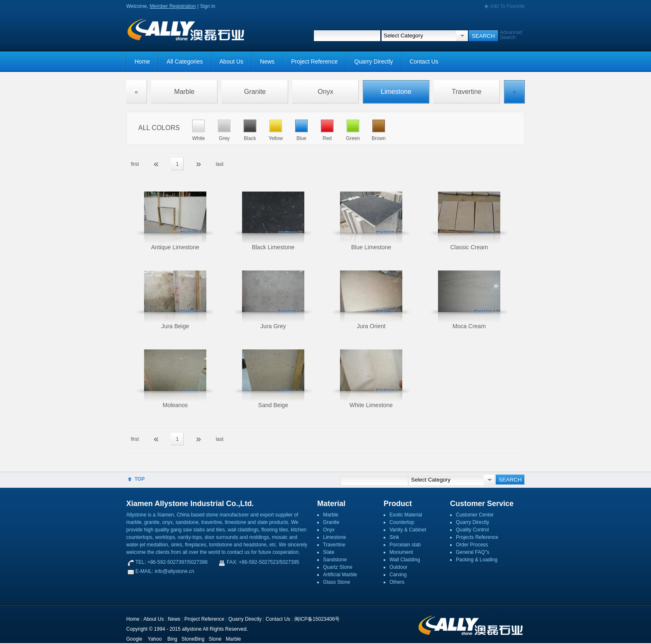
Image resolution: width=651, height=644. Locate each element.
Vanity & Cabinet (408, 530)
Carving (398, 575)
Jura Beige (175, 326)
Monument (401, 552)
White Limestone (371, 405)
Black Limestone (273, 247)
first (135, 164)
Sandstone (335, 560)
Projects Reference (477, 537)
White (199, 138)
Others (397, 582)
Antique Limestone (175, 247)
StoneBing (193, 639)
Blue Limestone (371, 247)
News (267, 61)
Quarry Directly (373, 61)
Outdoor (398, 567)
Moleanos (175, 405)
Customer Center (475, 515)
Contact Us (424, 61)
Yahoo (155, 639)
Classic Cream (469, 247)
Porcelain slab (405, 545)
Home (142, 61)
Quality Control (472, 530)
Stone (215, 639)
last (220, 164)
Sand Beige (273, 405)
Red (327, 138)
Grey (224, 138)
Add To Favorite (507, 6)
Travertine (466, 92)
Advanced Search (511, 35)
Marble (185, 92)
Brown (379, 138)
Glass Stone (337, 582)
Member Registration (173, 6)
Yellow (276, 138)
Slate (329, 552)
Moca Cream (469, 326)
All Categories (185, 61)
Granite (255, 92)
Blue (301, 138)
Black (250, 138)
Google (134, 639)
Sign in (208, 6)
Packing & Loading (477, 560)
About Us (232, 61)
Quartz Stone (338, 567)
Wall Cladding (405, 560)
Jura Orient (371, 326)
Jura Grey (273, 326)
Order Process (472, 545)
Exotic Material (406, 515)
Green (353, 138)
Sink (394, 537)
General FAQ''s (473, 552)
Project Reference (314, 61)
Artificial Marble (340, 575)
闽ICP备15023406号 (317, 619)
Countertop (402, 522)
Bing (172, 639)
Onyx (325, 92)
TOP (139, 479)
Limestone (396, 92)
